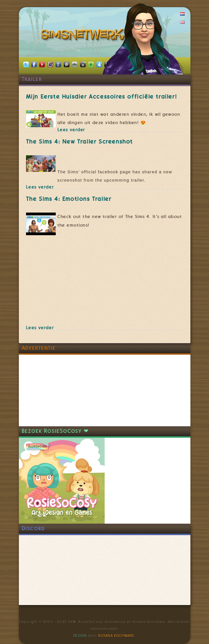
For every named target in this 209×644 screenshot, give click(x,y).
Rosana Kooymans (116, 636)
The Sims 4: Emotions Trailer (69, 199)
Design (80, 636)
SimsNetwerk (84, 36)
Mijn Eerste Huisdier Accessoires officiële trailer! (101, 97)
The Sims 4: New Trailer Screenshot (79, 142)
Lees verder (71, 130)
